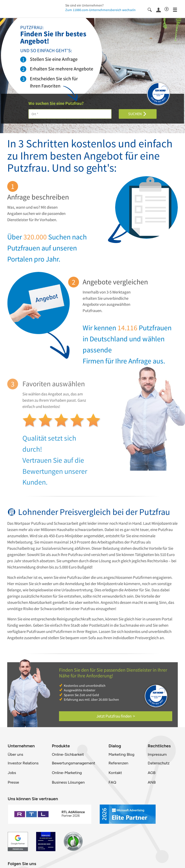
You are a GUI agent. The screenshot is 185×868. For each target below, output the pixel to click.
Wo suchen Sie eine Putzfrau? (56, 103)
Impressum (157, 754)
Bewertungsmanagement (73, 763)
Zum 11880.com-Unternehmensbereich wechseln (100, 10)
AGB (152, 773)
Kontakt (115, 773)
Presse (13, 782)
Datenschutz (159, 763)
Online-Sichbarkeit (68, 754)
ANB (152, 782)
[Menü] (177, 9)
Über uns (15, 754)
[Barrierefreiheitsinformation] (169, 9)
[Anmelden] (160, 9)
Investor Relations (23, 763)
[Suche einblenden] (152, 9)
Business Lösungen (68, 782)
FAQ (112, 782)
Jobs (12, 773)
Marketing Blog (121, 754)
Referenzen (118, 763)
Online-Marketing (67, 773)
